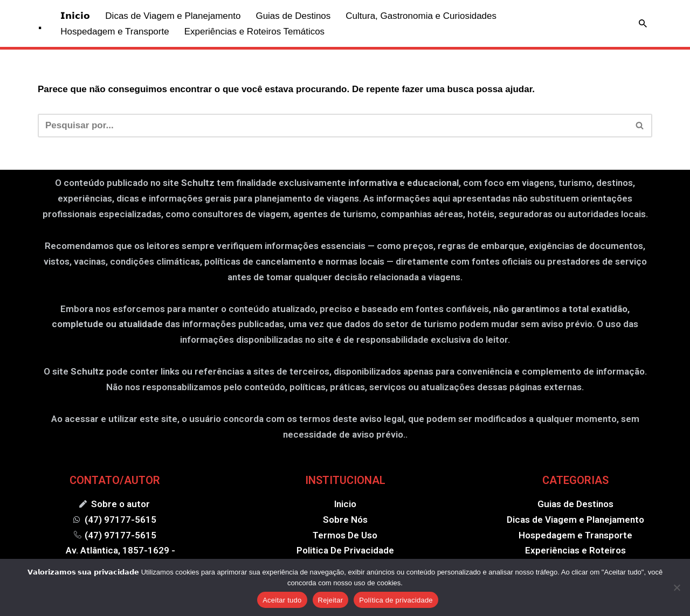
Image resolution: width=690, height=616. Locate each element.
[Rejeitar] (677, 587)
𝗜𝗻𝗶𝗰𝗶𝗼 (75, 16)
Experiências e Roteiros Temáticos (254, 32)
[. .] (40, 23)
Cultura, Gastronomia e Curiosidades (421, 16)
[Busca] (643, 23)
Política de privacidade (396, 600)
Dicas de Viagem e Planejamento (173, 16)
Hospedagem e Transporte (115, 32)
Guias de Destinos (293, 16)
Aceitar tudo (282, 600)
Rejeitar (331, 600)
